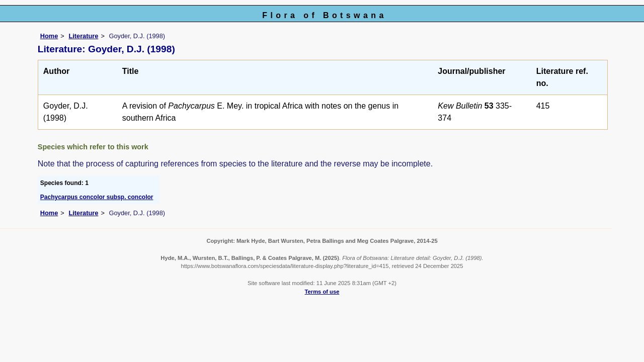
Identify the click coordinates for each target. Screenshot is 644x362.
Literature (83, 36)
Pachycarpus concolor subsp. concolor (97, 197)
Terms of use (322, 292)
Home (49, 36)
